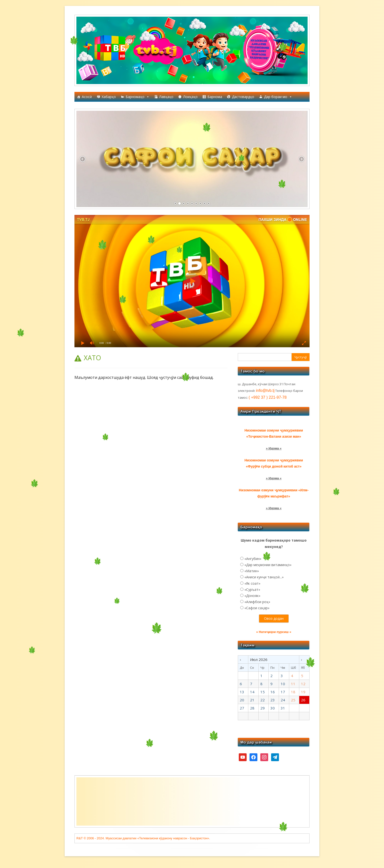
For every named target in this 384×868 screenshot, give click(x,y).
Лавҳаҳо (166, 97)
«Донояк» (252, 596)
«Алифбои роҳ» (257, 602)
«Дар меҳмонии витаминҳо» (268, 565)
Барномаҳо (138, 97)
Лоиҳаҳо (190, 97)
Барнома (215, 97)
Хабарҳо (109, 97)
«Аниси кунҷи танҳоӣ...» (264, 577)
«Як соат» (252, 583)
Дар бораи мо (278, 97)
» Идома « (274, 448)
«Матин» (252, 571)
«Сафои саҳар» (257, 608)
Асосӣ (87, 97)
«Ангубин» (253, 559)
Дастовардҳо (243, 97)
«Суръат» (252, 589)
